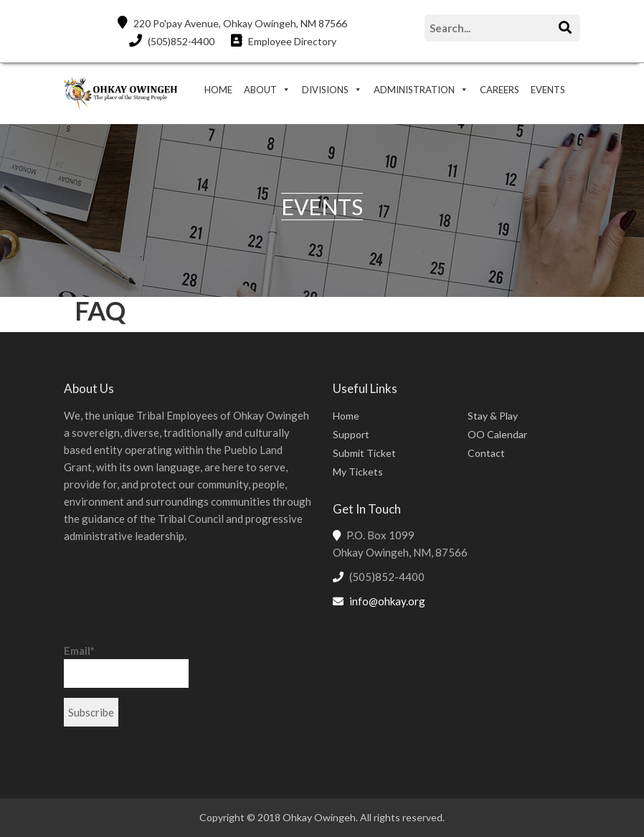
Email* (126, 666)
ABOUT (260, 90)
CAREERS (499, 90)
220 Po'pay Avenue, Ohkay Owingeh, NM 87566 (232, 23)
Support (351, 434)
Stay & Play (493, 416)
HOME (218, 90)
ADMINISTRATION (414, 90)
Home (346, 416)
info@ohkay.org (387, 601)
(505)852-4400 (172, 41)
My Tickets (358, 472)
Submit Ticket (364, 453)
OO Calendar (497, 434)
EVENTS (548, 90)
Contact (486, 453)
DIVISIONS (325, 90)
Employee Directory (284, 41)
